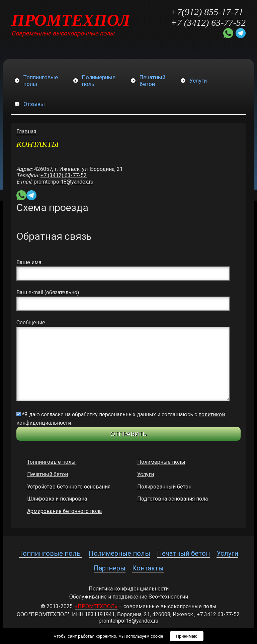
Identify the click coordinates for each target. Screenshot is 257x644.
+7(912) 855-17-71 (207, 12)
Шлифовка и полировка (57, 499)
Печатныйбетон (152, 81)
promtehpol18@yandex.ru (64, 182)
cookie (157, 636)
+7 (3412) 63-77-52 (208, 23)
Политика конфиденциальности (129, 589)
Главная (26, 132)
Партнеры (110, 568)
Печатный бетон (48, 474)
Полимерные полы (161, 462)
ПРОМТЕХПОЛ (71, 20)
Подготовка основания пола (173, 499)
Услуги (198, 81)
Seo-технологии (168, 597)
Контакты (148, 568)
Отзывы (34, 104)
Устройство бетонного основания (69, 487)
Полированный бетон (164, 487)
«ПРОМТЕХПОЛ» (96, 606)
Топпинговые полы (51, 462)
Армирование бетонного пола (64, 511)
